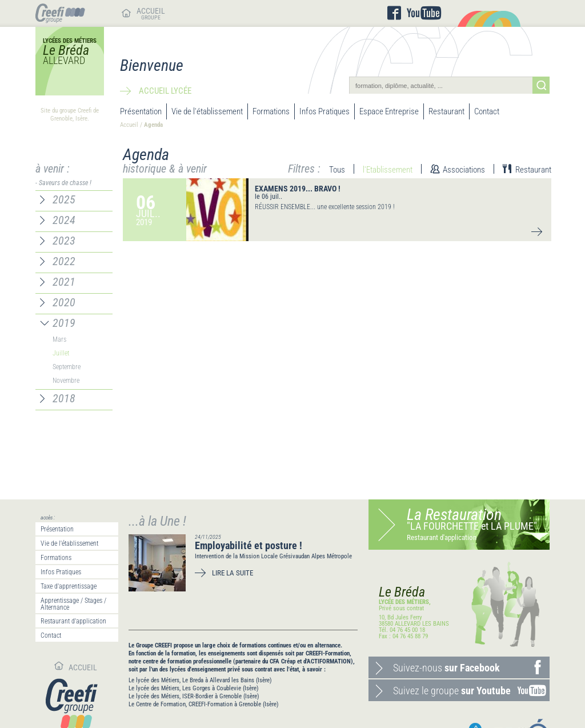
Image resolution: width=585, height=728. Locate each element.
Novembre (66, 381)
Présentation (141, 111)
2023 (64, 241)
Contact (487, 111)
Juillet (61, 353)
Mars (59, 339)
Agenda (153, 125)
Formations (271, 111)
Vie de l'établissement (207, 111)
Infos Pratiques (324, 111)
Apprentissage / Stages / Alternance (73, 604)
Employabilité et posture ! (249, 545)
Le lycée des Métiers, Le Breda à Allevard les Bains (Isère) (200, 680)
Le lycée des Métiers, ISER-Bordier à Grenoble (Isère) (194, 696)
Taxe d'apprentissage (69, 586)
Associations (464, 170)
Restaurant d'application (73, 621)
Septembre (67, 367)
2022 (64, 261)
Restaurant (446, 111)
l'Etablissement (388, 170)
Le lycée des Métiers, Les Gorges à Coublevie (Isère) (194, 688)
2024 (64, 220)
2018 (64, 398)
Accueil (129, 125)
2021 (64, 282)
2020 (64, 302)
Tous (337, 170)
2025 (64, 199)
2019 (64, 323)
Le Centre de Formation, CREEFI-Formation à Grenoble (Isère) (204, 704)
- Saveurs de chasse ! (63, 183)
